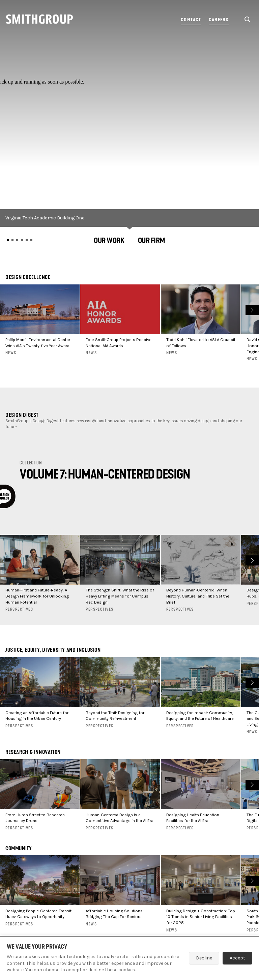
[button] (109, 241)
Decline (204, 958)
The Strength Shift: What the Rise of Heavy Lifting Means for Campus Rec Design (120, 596)
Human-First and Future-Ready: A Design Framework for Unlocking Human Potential (37, 596)
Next (251, 309)
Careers (219, 20)
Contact (191, 20)
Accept (237, 958)
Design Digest (22, 415)
